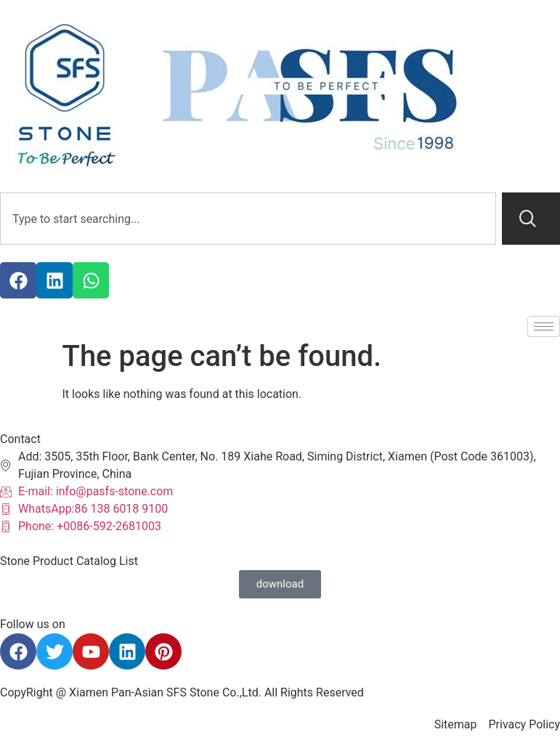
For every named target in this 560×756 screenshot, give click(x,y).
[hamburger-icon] (544, 326)
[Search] (531, 219)
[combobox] (248, 219)
